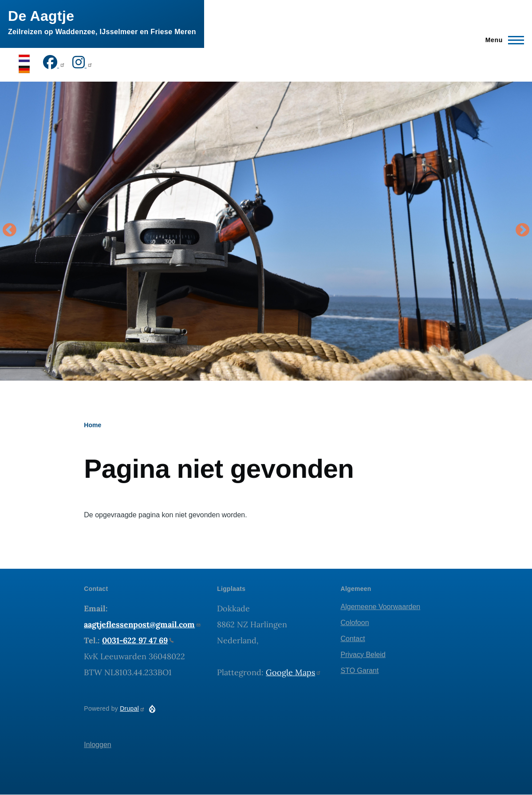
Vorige (9, 231)
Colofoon (355, 623)
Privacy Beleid (363, 655)
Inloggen (97, 745)
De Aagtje (41, 16)
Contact (353, 639)
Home (93, 425)
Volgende (523, 231)
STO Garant (360, 671)
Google (294, 672)
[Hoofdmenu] (502, 40)
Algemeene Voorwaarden (381, 607)
